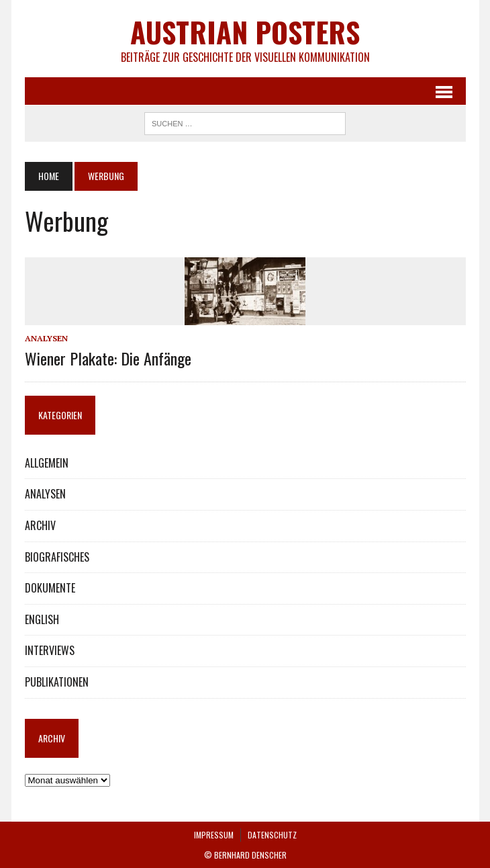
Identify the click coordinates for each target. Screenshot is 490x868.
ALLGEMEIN (47, 463)
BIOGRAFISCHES (57, 557)
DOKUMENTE (50, 588)
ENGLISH (42, 619)
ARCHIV (40, 525)
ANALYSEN (46, 338)
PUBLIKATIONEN (57, 682)
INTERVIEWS (50, 650)
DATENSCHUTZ (272, 835)
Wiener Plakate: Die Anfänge (108, 358)
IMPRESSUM (214, 835)
